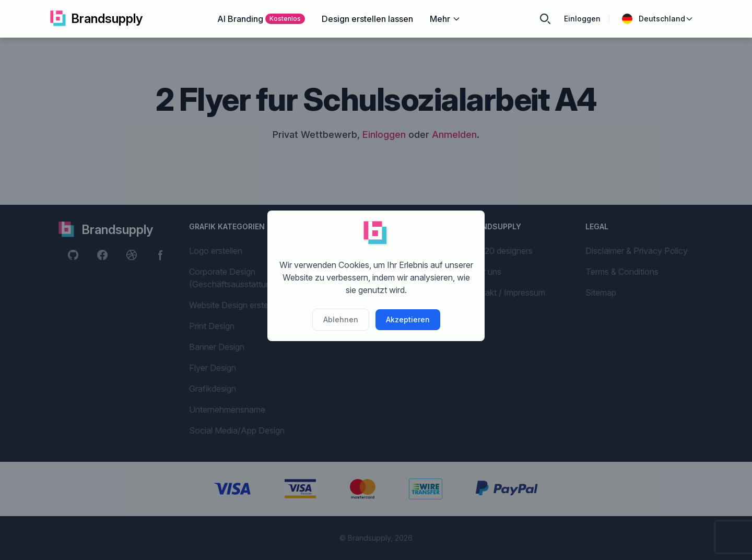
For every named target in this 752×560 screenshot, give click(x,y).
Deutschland (658, 19)
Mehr (445, 19)
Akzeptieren (408, 319)
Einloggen (582, 19)
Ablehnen (341, 319)
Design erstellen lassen (367, 19)
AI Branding (261, 19)
